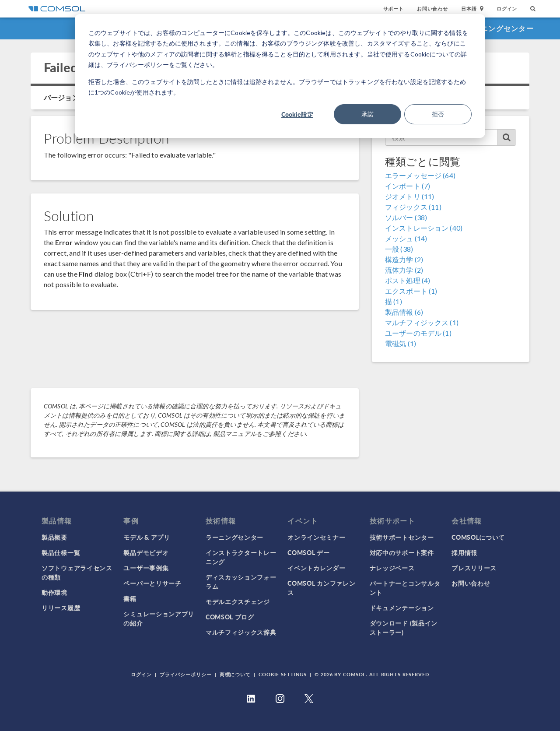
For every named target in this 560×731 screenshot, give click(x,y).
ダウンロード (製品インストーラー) (404, 627)
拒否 (438, 114)
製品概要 (54, 537)
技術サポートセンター (402, 537)
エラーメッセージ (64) (420, 175)
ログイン (507, 9)
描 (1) (394, 301)
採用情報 (464, 552)
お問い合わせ (432, 9)
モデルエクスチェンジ (238, 601)
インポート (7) (408, 186)
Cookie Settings (283, 674)
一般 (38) (399, 249)
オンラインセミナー (316, 537)
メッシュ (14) (406, 238)
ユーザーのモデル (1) (418, 333)
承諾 (367, 114)
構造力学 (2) (404, 259)
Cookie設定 (297, 114)
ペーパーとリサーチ (152, 583)
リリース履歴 (61, 608)
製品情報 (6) (404, 312)
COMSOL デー (308, 552)
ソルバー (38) (406, 217)
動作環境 (54, 592)
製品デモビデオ (146, 552)
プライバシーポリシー (186, 674)
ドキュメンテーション (402, 608)
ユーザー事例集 (146, 568)
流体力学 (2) (404, 270)
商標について (235, 674)
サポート (394, 9)
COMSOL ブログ (230, 617)
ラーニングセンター (500, 28)
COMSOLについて (478, 537)
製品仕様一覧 (61, 552)
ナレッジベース (392, 568)
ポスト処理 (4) (408, 280)
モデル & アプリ (147, 537)
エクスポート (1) (411, 291)
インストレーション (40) (424, 228)
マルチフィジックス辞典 (241, 632)
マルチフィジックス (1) (422, 322)
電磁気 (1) (401, 343)
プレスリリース (474, 568)
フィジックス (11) (413, 207)
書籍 (130, 598)
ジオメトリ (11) (410, 196)
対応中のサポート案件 (402, 552)
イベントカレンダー (316, 568)
